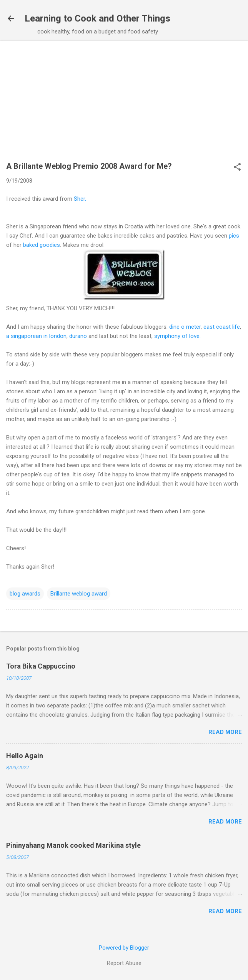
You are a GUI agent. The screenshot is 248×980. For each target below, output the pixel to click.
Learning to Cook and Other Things (97, 18)
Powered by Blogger (124, 948)
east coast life (222, 327)
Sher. (80, 199)
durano (78, 336)
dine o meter (185, 327)
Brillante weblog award (79, 594)
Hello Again (25, 756)
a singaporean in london (36, 336)
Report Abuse (124, 963)
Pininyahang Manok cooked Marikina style (73, 845)
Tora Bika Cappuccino (41, 666)
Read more (225, 732)
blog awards (25, 594)
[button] (237, 168)
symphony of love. (177, 336)
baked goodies (42, 245)
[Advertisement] (124, 105)
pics (234, 236)
